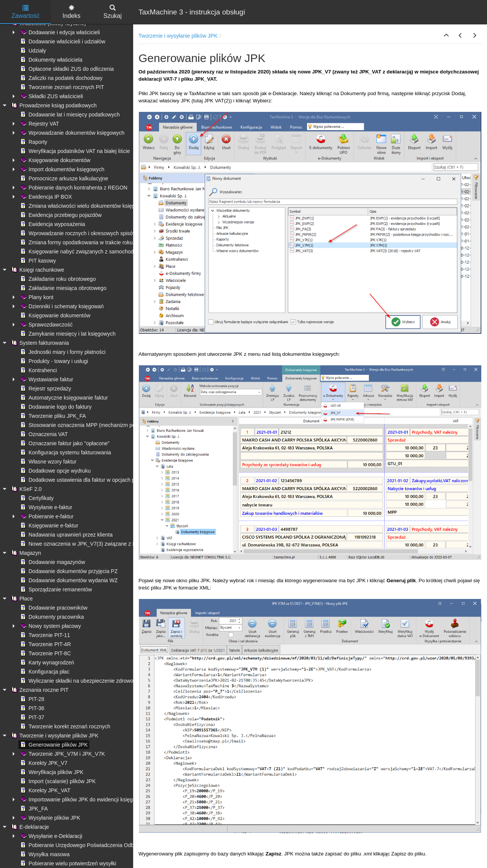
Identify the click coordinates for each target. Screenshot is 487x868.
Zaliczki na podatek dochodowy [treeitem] (61, 78)
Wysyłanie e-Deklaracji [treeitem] (50, 836)
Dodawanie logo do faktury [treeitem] (55, 407)
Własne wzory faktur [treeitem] (48, 462)
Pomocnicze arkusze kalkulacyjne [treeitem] (63, 178)
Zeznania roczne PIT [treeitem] (39, 690)
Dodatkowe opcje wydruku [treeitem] (55, 471)
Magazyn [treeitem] (25, 553)
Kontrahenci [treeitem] (38, 370)
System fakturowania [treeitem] (39, 343)
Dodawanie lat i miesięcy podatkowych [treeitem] (69, 115)
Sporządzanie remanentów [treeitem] (55, 589)
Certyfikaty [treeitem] (36, 498)
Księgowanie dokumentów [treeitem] (55, 160)
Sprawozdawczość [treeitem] (46, 325)
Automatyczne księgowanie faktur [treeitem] (63, 398)
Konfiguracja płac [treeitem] (44, 672)
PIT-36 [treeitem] (31, 708)
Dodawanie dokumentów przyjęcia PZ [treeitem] (68, 571)
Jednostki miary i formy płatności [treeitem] (62, 352)
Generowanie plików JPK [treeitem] (53, 745)
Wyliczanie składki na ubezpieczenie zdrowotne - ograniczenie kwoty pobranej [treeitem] (116, 681)
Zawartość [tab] (25, 12)
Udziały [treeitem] (32, 51)
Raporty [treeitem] (33, 142)
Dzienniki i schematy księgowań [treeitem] (61, 306)
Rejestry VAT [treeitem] (39, 124)
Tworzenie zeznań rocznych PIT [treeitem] (61, 87)
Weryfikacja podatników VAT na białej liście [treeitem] (74, 151)
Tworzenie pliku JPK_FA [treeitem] (52, 416)
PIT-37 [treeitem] (31, 717)
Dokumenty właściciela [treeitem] (51, 60)
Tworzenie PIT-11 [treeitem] (44, 635)
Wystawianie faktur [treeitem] (46, 379)
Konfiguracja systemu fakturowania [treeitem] (65, 452)
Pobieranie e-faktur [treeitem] (46, 516)
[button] (446, 36)
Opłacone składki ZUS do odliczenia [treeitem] (66, 69)
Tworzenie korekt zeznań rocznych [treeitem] (64, 726)
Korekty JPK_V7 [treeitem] (43, 763)
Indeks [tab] (71, 12)
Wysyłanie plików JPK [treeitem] (49, 818)
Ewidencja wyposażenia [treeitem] (52, 224)
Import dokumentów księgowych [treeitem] (61, 169)
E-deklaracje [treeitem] (29, 827)
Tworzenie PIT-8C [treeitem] (45, 653)
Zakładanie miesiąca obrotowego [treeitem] (63, 288)
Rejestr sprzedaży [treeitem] (45, 389)
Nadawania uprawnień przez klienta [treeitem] (66, 535)
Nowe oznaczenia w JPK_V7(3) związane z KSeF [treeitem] (82, 544)
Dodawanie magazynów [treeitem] (52, 562)
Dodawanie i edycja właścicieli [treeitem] (59, 32)
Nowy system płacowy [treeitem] (50, 626)
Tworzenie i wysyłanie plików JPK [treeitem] (54, 736)
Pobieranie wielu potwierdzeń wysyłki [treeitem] (67, 863)
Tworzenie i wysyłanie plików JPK (178, 36)
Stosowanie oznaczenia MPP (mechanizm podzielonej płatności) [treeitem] (100, 425)
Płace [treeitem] (21, 599)
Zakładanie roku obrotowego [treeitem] (57, 279)
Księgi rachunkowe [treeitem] (37, 270)
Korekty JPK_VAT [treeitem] (45, 790)
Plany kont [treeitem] (36, 297)
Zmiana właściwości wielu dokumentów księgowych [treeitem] (84, 206)
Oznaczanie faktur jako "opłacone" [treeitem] (64, 443)
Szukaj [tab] (113, 12)
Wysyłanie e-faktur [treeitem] (45, 507)
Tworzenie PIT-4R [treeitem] (45, 644)
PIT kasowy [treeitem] (37, 261)
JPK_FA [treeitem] (33, 809)
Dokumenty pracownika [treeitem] (51, 617)
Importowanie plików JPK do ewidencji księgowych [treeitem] (83, 800)
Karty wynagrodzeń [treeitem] (46, 663)
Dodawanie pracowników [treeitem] (53, 608)
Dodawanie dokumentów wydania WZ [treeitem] (68, 580)
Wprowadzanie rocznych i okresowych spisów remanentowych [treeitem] (97, 233)
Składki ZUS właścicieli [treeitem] (51, 96)
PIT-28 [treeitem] (31, 699)
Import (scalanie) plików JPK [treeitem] (57, 781)
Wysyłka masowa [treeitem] (44, 854)
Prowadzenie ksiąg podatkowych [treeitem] (53, 105)
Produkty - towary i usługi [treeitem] (53, 361)
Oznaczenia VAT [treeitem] (43, 434)
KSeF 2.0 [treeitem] (25, 489)
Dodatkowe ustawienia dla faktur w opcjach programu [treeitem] (87, 480)
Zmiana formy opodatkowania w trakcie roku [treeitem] (76, 242)
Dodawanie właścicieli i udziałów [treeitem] (62, 41)
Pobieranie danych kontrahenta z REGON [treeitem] (73, 188)
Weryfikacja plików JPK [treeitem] (51, 772)
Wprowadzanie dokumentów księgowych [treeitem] (72, 133)
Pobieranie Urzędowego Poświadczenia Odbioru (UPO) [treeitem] (89, 845)
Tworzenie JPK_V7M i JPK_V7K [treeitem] (62, 754)
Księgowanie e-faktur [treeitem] (49, 526)
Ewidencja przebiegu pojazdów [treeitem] (60, 215)
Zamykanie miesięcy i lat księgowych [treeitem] (67, 334)
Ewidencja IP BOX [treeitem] (45, 197)
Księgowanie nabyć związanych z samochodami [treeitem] (80, 252)
